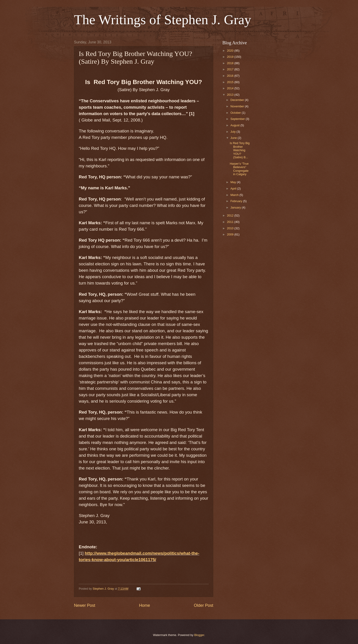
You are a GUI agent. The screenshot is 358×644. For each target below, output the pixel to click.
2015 (231, 82)
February (237, 201)
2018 (231, 63)
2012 (231, 215)
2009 (231, 234)
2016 (231, 76)
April (234, 189)
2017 (231, 69)
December (238, 100)
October (236, 113)
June (234, 138)
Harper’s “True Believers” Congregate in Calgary (239, 169)
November (238, 106)
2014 (231, 88)
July (233, 132)
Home (145, 605)
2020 (231, 51)
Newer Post (85, 605)
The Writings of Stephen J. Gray (163, 20)
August (235, 125)
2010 (231, 228)
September (238, 119)
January (236, 207)
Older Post (204, 605)
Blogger (199, 635)
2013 (231, 95)
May (234, 182)
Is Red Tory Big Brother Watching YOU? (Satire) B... (240, 150)
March (235, 195)
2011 (231, 222)
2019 (231, 57)
